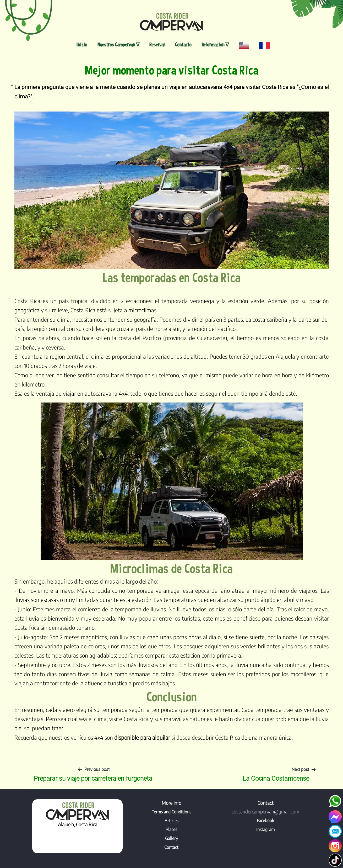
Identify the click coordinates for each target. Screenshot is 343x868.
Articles (171, 821)
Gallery (171, 838)
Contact (171, 847)
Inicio (82, 45)
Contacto (183, 45)
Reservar (157, 45)
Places (171, 829)
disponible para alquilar (142, 738)
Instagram (265, 829)
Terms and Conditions (171, 812)
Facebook (265, 821)
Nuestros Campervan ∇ (118, 45)
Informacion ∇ (215, 45)
